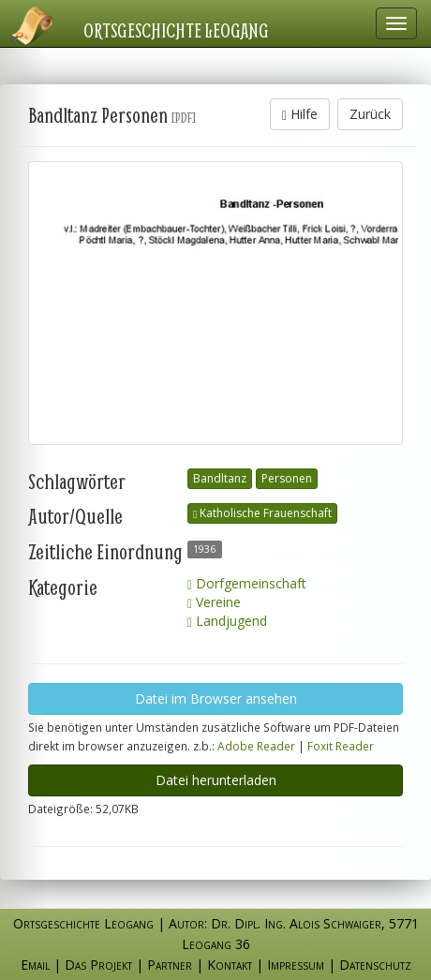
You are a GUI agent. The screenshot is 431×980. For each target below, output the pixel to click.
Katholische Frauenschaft (262, 513)
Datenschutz (375, 965)
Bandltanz (220, 478)
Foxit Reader (341, 746)
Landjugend (227, 621)
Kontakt (230, 965)
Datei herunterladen (216, 780)
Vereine (214, 602)
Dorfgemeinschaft (247, 583)
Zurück (370, 114)
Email (35, 965)
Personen (287, 478)
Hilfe (300, 114)
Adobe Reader (256, 746)
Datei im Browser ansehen (216, 698)
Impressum (296, 965)
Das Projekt (98, 965)
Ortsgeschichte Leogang (176, 30)
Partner (170, 965)
